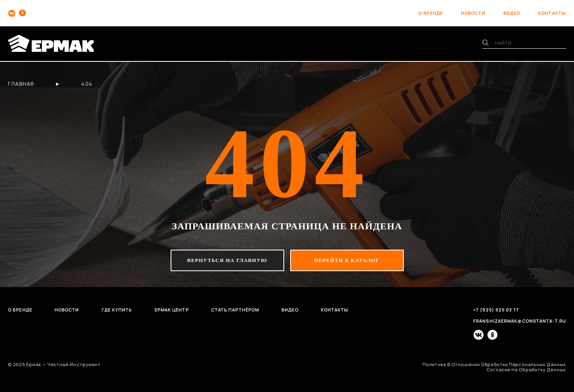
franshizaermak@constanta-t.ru (520, 321)
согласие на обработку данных (526, 369)
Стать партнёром (235, 310)
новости (473, 13)
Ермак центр (172, 310)
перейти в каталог (347, 260)
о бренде (431, 13)
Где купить (117, 310)
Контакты (335, 310)
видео (512, 13)
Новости (67, 310)
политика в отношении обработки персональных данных (494, 364)
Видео (290, 310)
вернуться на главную (227, 260)
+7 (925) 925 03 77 (496, 310)
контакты (552, 13)
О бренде (20, 310)
